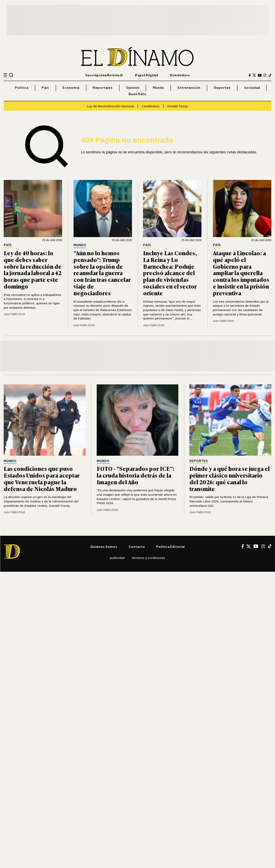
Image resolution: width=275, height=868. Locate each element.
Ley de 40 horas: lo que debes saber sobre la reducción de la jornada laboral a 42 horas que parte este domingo (33, 269)
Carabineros (151, 106)
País (45, 87)
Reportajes (103, 87)
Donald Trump (177, 106)
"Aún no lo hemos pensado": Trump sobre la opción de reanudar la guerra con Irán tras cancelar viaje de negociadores (102, 273)
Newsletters (180, 75)
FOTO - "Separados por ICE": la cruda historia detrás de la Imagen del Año (135, 475)
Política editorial (170, 546)
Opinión (133, 87)
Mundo (158, 87)
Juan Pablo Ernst (14, 314)
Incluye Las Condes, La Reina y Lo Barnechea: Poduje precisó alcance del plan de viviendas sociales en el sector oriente (170, 273)
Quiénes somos (104, 546)
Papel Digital (147, 75)
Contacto (137, 546)
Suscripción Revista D (104, 75)
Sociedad (252, 87)
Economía (71, 87)
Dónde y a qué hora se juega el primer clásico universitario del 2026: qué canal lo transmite (230, 478)
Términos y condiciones (149, 558)
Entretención (189, 87)
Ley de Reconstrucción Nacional (111, 106)
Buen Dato (137, 94)
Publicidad (117, 558)
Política (21, 87)
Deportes (222, 87)
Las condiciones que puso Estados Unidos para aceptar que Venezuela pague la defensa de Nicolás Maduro (42, 478)
